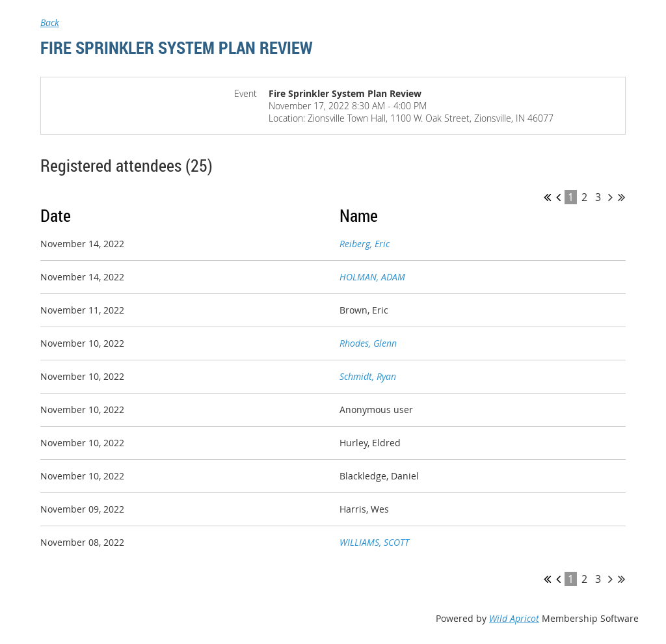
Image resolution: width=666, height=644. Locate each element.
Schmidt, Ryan (368, 376)
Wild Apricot (514, 618)
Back (50, 22)
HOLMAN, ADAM (372, 277)
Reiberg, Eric (365, 244)
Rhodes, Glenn (368, 343)
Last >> (621, 197)
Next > (610, 197)
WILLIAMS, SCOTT (374, 542)
